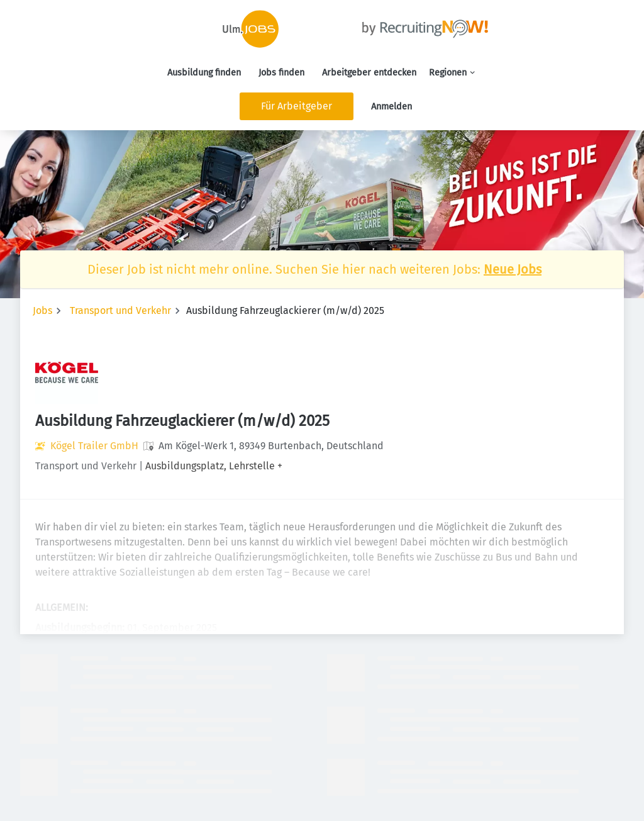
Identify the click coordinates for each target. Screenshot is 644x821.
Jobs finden (281, 73)
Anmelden (391, 107)
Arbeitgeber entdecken (369, 73)
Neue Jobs (513, 269)
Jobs (42, 310)
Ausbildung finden (204, 73)
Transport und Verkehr (120, 310)
